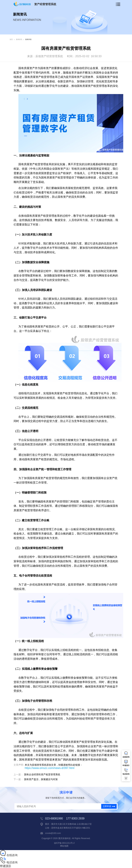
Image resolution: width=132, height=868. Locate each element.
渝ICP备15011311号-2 (64, 843)
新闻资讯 (19, 39)
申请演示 (5, 866)
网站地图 (64, 846)
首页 (11, 39)
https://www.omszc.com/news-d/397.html (50, 768)
